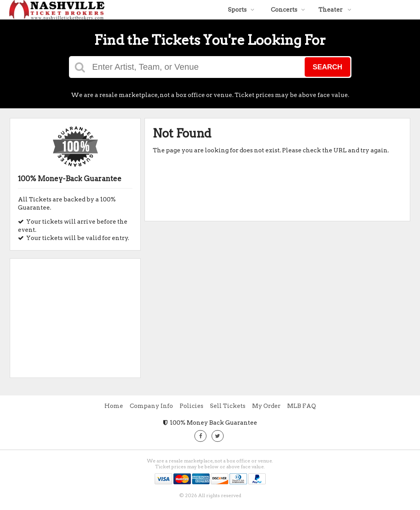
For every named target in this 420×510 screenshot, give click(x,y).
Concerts (288, 10)
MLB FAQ (302, 406)
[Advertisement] (75, 315)
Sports (241, 10)
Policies (191, 406)
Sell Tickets (228, 406)
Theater (335, 10)
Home (114, 406)
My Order (266, 406)
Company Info (151, 406)
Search (327, 67)
